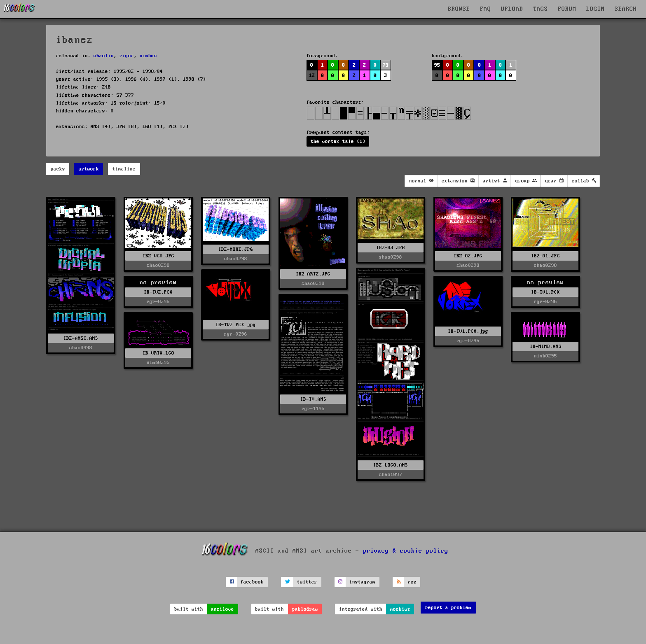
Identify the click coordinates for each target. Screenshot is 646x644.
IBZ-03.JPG (391, 248)
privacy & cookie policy (406, 551)
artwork (89, 169)
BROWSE (459, 9)
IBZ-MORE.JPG (236, 249)
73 (386, 65)
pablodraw (305, 609)
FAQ (486, 9)
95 (437, 65)
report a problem (448, 608)
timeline (124, 169)
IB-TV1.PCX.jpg (468, 331)
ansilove (222, 609)
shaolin (104, 56)
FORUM (567, 9)
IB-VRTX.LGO (158, 353)
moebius (400, 609)
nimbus (148, 56)
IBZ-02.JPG (468, 256)
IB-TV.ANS (313, 399)
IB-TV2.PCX (158, 292)
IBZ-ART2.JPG (313, 274)
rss (412, 582)
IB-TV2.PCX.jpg (236, 325)
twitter (307, 582)
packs (58, 169)
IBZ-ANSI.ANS (81, 338)
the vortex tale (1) (338, 141)
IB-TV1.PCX (545, 292)
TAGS (541, 9)
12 (312, 76)
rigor (127, 56)
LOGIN (596, 9)
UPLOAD (512, 9)
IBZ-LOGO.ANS (391, 465)
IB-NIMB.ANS (546, 346)
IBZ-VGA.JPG (158, 256)
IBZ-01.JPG (545, 256)
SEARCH (626, 9)
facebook (252, 582)
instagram (362, 582)
